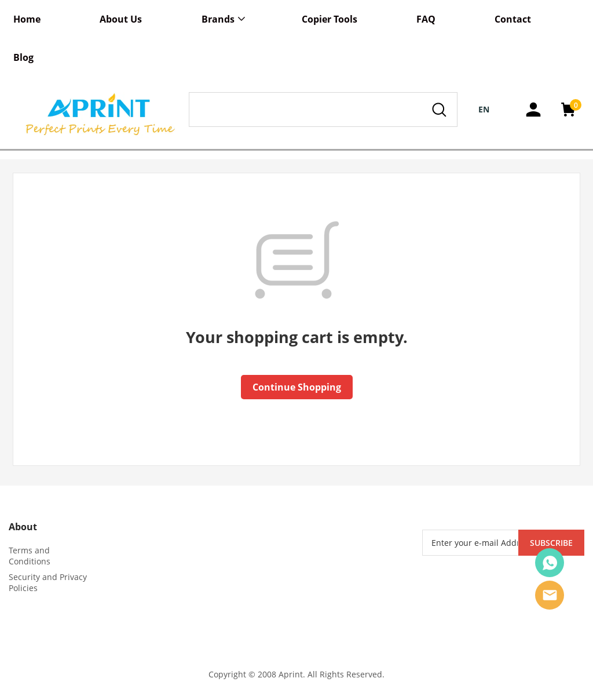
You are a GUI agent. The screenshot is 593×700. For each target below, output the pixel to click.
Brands (218, 19)
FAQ (426, 19)
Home (27, 19)
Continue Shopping (297, 387)
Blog (23, 57)
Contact (513, 19)
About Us (121, 19)
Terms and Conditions (30, 556)
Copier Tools (330, 19)
